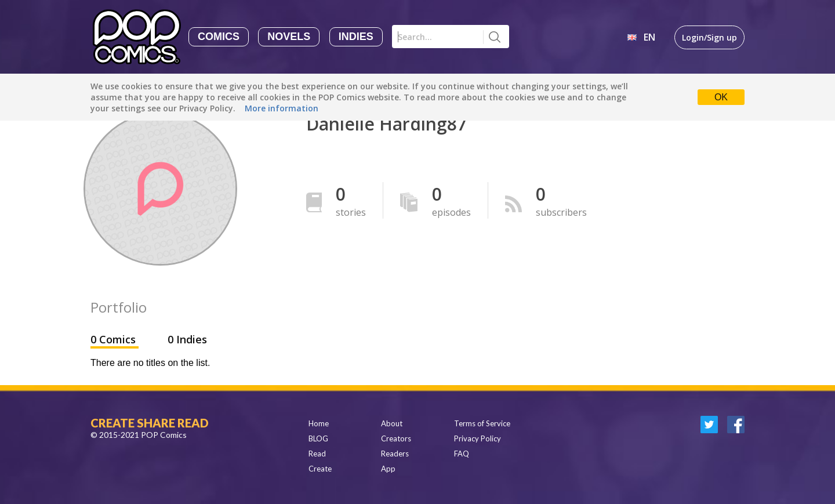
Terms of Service (482, 423)
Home (319, 423)
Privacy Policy (478, 438)
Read (317, 454)
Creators (396, 438)
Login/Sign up (709, 37)
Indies (356, 37)
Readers (395, 454)
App (388, 469)
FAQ (462, 454)
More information (282, 108)
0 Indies (187, 339)
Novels (289, 37)
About (392, 423)
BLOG (318, 438)
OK (721, 97)
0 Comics (115, 339)
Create (320, 469)
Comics (219, 37)
